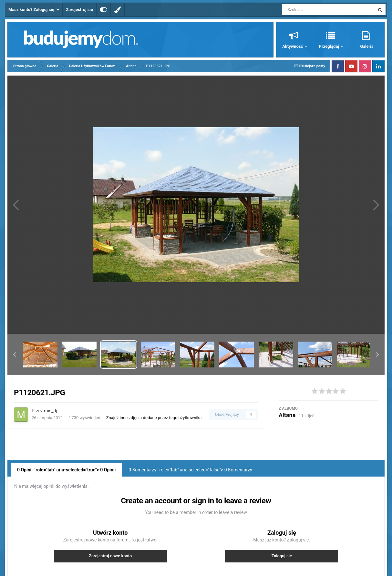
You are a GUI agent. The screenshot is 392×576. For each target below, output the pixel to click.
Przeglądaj (330, 46)
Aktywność (293, 46)
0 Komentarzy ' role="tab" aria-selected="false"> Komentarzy (190, 470)
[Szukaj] (314, 10)
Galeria (367, 46)
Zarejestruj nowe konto (110, 556)
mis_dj (50, 411)
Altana (287, 415)
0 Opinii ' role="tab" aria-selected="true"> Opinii (66, 470)
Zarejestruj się (79, 10)
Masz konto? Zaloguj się (34, 10)
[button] (15, 355)
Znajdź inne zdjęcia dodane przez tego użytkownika (154, 418)
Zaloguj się (282, 556)
